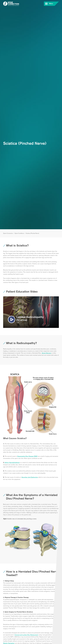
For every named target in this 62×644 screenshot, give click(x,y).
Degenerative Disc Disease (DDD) (27, 456)
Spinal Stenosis (46, 353)
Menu (51, 4)
